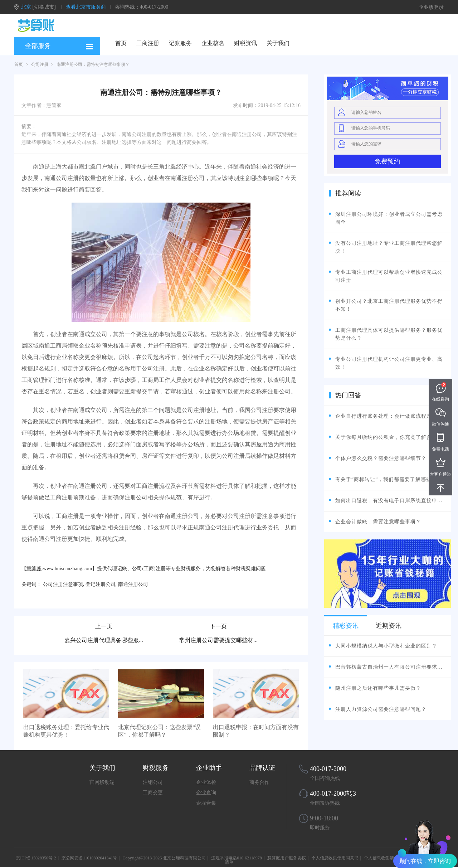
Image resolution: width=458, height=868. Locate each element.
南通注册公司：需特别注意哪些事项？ (93, 64)
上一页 (104, 626)
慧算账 (34, 569)
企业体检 (206, 782)
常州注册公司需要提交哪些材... (218, 640)
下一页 (218, 626)
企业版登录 (431, 7)
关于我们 (278, 43)
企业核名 (213, 43)
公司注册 (40, 64)
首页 (121, 43)
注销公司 (153, 782)
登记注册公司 (101, 584)
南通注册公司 (133, 584)
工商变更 (153, 793)
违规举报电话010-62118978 (237, 858)
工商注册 (148, 43)
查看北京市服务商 (86, 7)
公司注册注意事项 (63, 584)
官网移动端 (102, 782)
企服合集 (206, 803)
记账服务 (180, 43)
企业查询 (206, 793)
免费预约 (388, 161)
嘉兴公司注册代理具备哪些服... (104, 640)
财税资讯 (245, 43)
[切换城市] (44, 7)
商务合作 (259, 782)
